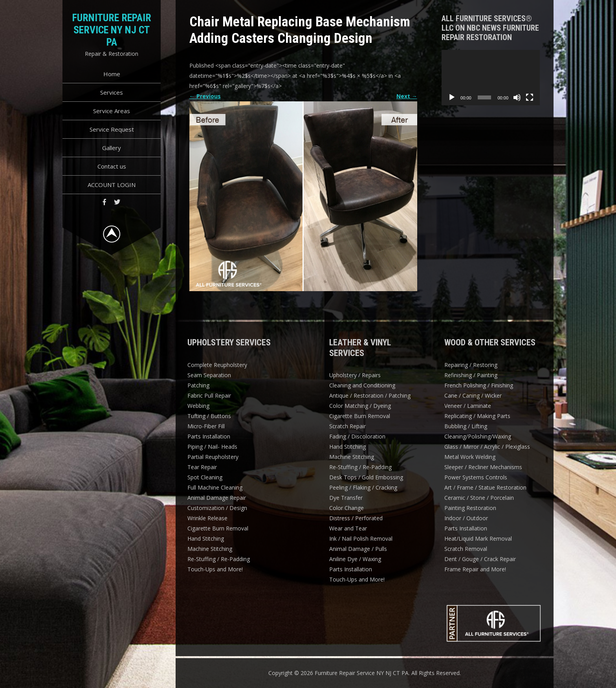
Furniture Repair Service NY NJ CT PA (112, 30)
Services (112, 92)
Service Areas (112, 111)
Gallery (112, 148)
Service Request (112, 129)
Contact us (112, 166)
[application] (491, 78)
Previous (205, 96)
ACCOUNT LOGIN (112, 185)
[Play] (452, 97)
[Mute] (517, 97)
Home (112, 74)
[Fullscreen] (530, 97)
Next (407, 96)
